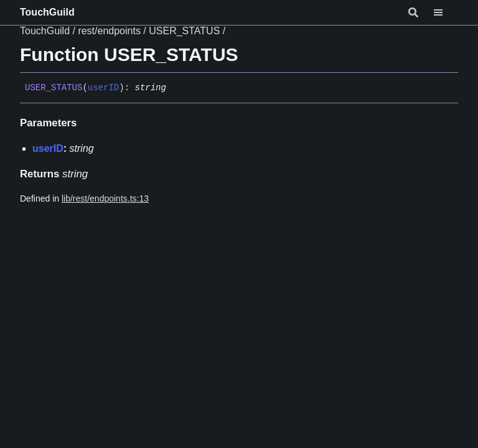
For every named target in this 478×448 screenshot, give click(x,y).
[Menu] (446, 12)
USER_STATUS (184, 31)
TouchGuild (47, 12)
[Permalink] (176, 88)
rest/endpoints (109, 31)
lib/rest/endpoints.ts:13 (105, 198)
